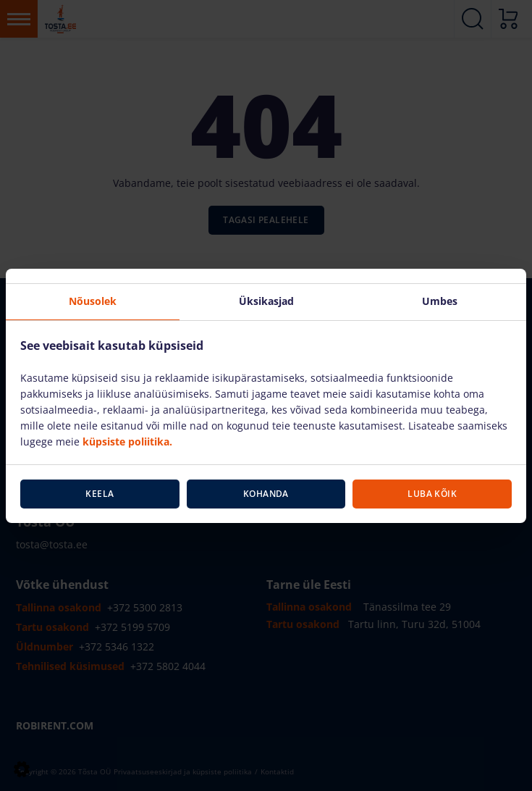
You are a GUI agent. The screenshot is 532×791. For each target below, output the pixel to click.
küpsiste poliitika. (127, 441)
